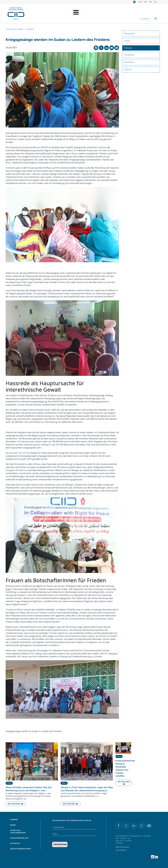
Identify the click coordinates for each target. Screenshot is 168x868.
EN (140, 2)
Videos (127, 41)
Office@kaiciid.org (122, 847)
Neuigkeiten (129, 33)
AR (145, 2)
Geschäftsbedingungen (20, 849)
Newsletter (129, 62)
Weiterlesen (14, 804)
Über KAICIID (36, 13)
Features (30, 29)
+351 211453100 (121, 850)
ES (156, 2)
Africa (9, 783)
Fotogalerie (129, 55)
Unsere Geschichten (74, 13)
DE (151, 2)
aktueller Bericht (18, 453)
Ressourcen (118, 13)
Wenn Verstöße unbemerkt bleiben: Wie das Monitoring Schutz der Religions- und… (29, 789)
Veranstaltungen (99, 13)
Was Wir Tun (53, 13)
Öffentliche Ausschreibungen (18, 832)
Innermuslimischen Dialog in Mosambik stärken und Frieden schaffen (123, 768)
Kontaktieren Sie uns (19, 838)
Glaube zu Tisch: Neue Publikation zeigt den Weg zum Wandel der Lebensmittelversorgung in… (87, 789)
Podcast (128, 69)
